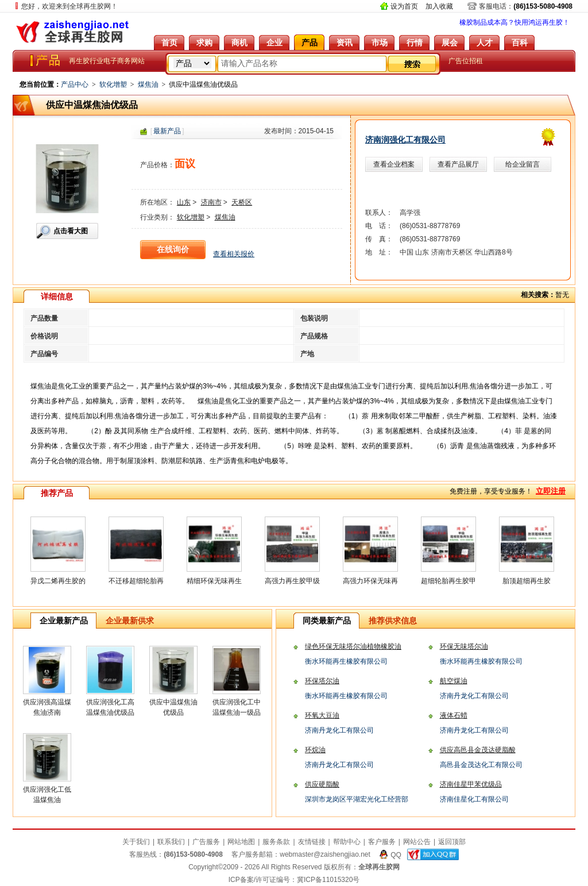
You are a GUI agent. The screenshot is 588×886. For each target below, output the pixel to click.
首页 (169, 43)
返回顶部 (452, 842)
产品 (310, 43)
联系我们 (171, 842)
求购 (204, 43)
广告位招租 (466, 61)
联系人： (379, 213)
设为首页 (404, 6)
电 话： (379, 226)
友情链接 (312, 842)
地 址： (379, 252)
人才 (485, 43)
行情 (415, 43)
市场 (380, 43)
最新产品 (167, 131)
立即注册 (551, 491)
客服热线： (176, 854)
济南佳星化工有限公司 (474, 799)
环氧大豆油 (322, 715)
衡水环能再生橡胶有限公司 (346, 661)
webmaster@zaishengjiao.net (325, 854)
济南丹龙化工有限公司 (474, 696)
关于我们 (136, 842)
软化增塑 (113, 84)
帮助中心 (347, 842)
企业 (274, 43)
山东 (184, 202)
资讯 (345, 43)
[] (167, 131)
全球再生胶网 (73, 32)
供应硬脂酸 (322, 784)
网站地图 (241, 842)
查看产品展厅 (458, 164)
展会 (450, 43)
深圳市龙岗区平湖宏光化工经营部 (357, 799)
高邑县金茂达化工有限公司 (481, 765)
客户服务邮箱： (301, 854)
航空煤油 (454, 681)
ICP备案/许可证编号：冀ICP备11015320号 (294, 880)
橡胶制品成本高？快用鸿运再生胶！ (514, 22)
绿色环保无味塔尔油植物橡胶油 (353, 646)
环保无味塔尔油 (464, 646)
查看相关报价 (234, 254)
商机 (239, 43)
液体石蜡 (454, 715)
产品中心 (75, 84)
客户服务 (382, 842)
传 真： (379, 239)
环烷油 (315, 750)
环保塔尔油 (322, 681)
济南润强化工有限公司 (405, 140)
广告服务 (206, 842)
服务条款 (276, 842)
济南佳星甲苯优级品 (471, 784)
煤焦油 (148, 84)
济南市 (211, 202)
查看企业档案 (394, 164)
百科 (520, 43)
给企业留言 (523, 164)
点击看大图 (71, 231)
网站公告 (417, 842)
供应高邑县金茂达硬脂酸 (478, 750)
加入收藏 (439, 6)
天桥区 (242, 202)
